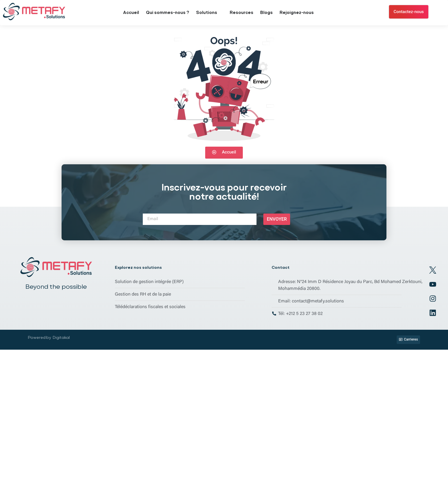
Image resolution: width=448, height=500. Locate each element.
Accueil (131, 13)
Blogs (266, 13)
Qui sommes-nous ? (168, 13)
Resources (242, 13)
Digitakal (61, 337)
